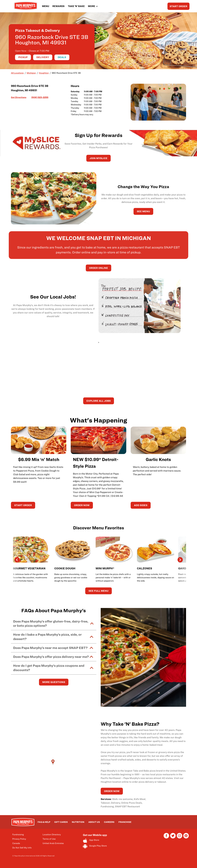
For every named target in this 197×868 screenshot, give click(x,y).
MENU (46, 6)
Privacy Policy (19, 839)
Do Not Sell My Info (22, 848)
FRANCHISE (125, 822)
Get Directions (19, 97)
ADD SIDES (141, 505)
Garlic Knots (158, 459)
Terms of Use (49, 839)
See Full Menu (99, 591)
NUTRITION (78, 822)
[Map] (54, 765)
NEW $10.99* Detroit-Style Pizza (96, 463)
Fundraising (18, 835)
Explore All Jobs (99, 401)
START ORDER (178, 6)
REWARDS (58, 6)
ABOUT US (94, 822)
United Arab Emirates (53, 843)
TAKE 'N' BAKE (76, 6)
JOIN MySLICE (99, 158)
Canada (16, 843)
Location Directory (52, 835)
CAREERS (109, 822)
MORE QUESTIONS (54, 682)
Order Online (99, 268)
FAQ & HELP (44, 822)
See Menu (143, 211)
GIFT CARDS (61, 822)
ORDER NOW (82, 505)
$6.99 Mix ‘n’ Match (39, 459)
